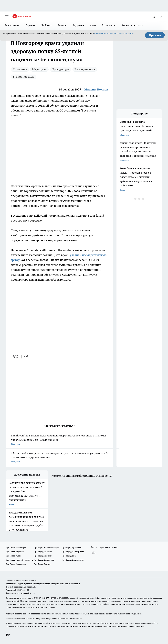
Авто (93, 25)
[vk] (16, 357)
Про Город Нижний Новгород (19, 560)
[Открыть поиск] (153, 16)
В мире (62, 25)
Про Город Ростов (42, 564)
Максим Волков (96, 89)
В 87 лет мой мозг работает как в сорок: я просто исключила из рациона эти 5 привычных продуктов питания (59, 458)
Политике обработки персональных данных (114, 33)
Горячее (30, 25)
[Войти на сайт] (161, 16)
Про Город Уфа (69, 556)
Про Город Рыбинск (43, 556)
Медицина (39, 69)
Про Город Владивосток (73, 560)
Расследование (85, 69)
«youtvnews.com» (29, 581)
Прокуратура (61, 69)
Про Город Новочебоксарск (46, 548)
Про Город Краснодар (16, 564)
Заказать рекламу (132, 25)
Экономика (109, 25)
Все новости (12, 25)
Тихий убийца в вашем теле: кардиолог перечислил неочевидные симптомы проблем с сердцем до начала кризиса (59, 440)
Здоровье (78, 25)
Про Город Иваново (43, 552)
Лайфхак (47, 25)
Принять (155, 35)
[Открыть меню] (7, 16)
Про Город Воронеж (15, 552)
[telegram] (27, 357)
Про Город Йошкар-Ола (73, 552)
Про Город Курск (13, 556)
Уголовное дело (24, 77)
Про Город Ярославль (72, 548)
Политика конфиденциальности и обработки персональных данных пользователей (44, 618)
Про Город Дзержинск (44, 560)
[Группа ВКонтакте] (93, 553)
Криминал (20, 69)
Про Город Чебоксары (16, 548)
